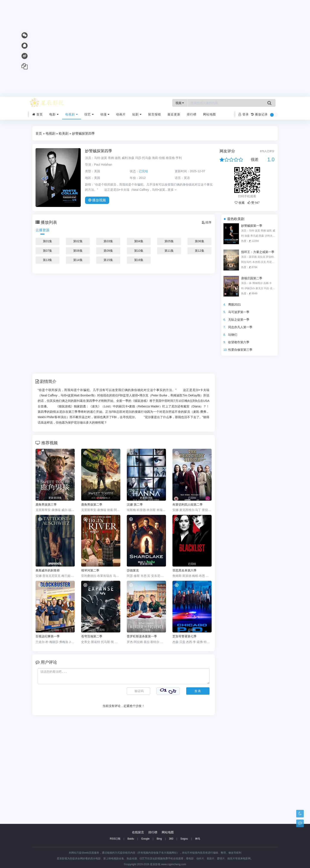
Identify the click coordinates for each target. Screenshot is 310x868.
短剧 (137, 114)
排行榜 (192, 114)
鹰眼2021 (235, 304)
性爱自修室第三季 (240, 350)
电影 (54, 114)
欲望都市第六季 (239, 342)
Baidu (131, 839)
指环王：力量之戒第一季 (258, 252)
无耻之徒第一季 (239, 320)
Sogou (184, 839)
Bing (159, 839)
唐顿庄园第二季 (252, 278)
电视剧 (72, 114)
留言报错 (155, 114)
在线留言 (138, 832)
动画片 (121, 114)
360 (171, 839)
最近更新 (174, 114)
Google (145, 839)
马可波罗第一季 (239, 312)
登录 (244, 114)
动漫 (105, 114)
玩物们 (233, 335)
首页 (38, 114)
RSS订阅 (115, 839)
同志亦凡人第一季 (240, 327)
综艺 (89, 114)
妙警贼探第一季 (252, 226)
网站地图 (209, 114)
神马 (198, 839)
